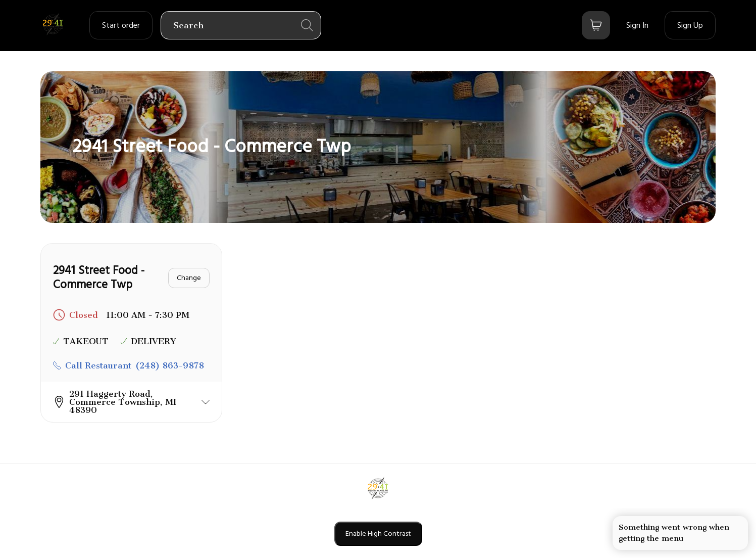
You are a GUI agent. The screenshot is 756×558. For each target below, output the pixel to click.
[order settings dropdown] (121, 25)
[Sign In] (637, 25)
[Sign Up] (690, 25)
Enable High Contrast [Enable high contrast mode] (378, 534)
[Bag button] (596, 25)
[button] (131, 402)
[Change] (189, 278)
